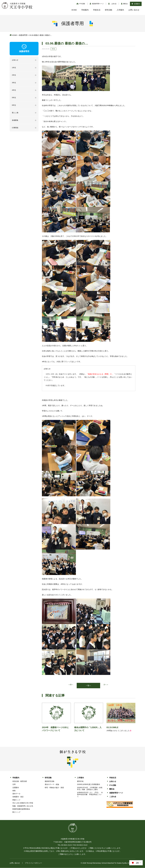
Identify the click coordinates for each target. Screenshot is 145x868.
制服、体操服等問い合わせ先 (23, 806)
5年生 (14, 99)
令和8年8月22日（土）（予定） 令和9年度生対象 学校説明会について (90, 795)
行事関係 (15, 129)
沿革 (14, 785)
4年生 (14, 91)
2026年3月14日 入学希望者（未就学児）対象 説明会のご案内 (90, 789)
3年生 (14, 83)
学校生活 (97, 10)
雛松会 (124, 4)
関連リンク (16, 800)
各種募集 (15, 122)
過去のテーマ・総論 (52, 785)
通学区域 (80, 782)
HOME (74, 10)
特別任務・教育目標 (20, 782)
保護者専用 (23, 35)
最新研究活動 (50, 782)
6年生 (14, 106)
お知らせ (15, 60)
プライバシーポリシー (33, 863)
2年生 (14, 76)
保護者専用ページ (97, 4)
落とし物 (15, 114)
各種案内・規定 (18, 797)
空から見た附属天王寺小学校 (23, 803)
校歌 (14, 791)
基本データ (16, 794)
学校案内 (85, 10)
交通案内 (136, 4)
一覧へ (88, 686)
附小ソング (16, 812)
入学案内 (120, 10)
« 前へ (71, 685)
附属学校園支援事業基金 (21, 809)
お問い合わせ (134, 10)
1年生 (14, 68)
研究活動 (109, 10)
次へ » (106, 685)
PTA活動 (81, 4)
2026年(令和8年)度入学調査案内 (88, 785)
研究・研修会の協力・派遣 (54, 788)
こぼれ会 (112, 4)
